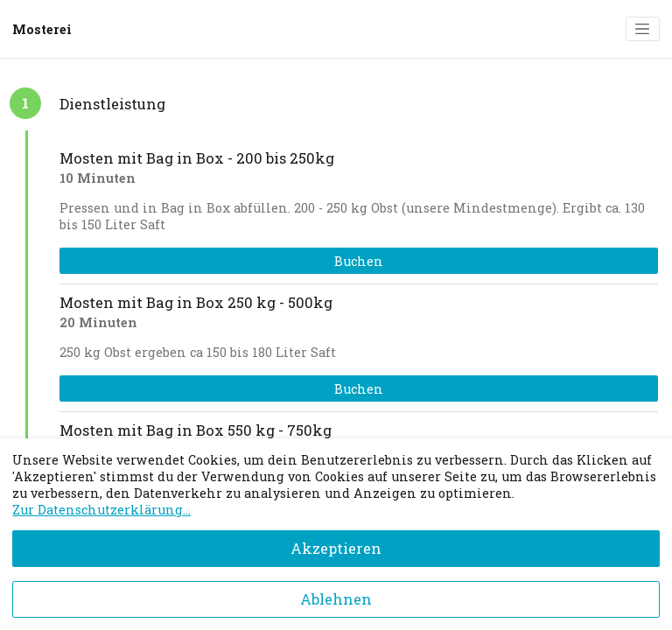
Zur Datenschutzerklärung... (101, 510)
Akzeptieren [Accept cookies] (336, 548)
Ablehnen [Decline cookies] (336, 599)
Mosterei (42, 29)
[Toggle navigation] (643, 29)
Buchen (359, 261)
